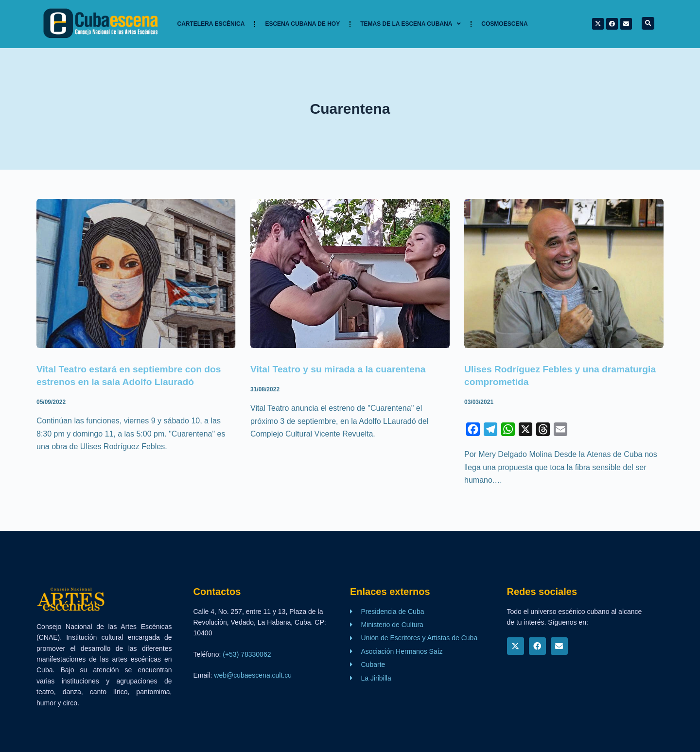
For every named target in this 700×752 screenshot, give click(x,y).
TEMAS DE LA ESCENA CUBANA (411, 24)
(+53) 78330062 (247, 654)
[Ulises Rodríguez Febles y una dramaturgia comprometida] (564, 274)
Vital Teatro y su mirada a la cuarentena (341, 369)
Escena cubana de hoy (302, 24)
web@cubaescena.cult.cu (253, 675)
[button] (648, 23)
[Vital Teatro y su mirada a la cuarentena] (350, 274)
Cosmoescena (504, 24)
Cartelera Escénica (211, 24)
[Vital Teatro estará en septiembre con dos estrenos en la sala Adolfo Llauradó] (136, 274)
